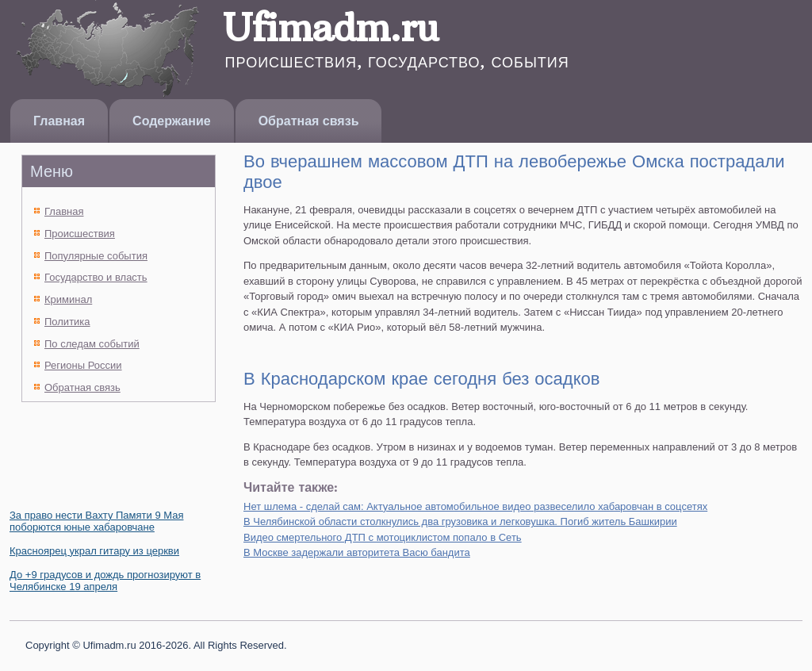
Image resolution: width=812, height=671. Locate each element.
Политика (67, 322)
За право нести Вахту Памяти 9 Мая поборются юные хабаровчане (96, 521)
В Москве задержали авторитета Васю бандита (357, 552)
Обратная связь (309, 121)
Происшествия (80, 234)
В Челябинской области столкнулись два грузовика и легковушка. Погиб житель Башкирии (460, 521)
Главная (59, 121)
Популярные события (96, 256)
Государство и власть (96, 277)
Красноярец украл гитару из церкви (94, 551)
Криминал (68, 299)
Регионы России (83, 365)
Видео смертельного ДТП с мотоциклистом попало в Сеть (383, 537)
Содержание (172, 121)
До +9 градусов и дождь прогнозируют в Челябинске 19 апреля (105, 581)
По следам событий (92, 344)
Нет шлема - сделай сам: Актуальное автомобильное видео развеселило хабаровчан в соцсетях (475, 506)
